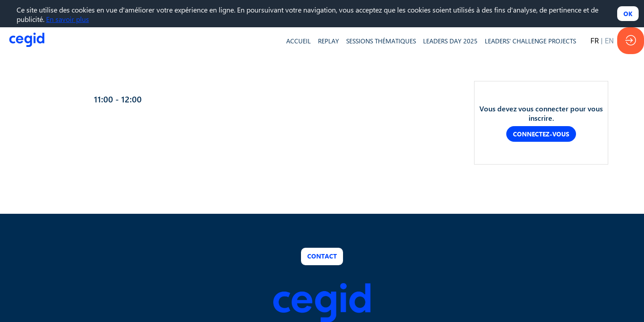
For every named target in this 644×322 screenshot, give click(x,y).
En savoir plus (68, 19)
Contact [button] (322, 256)
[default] (299, 41)
